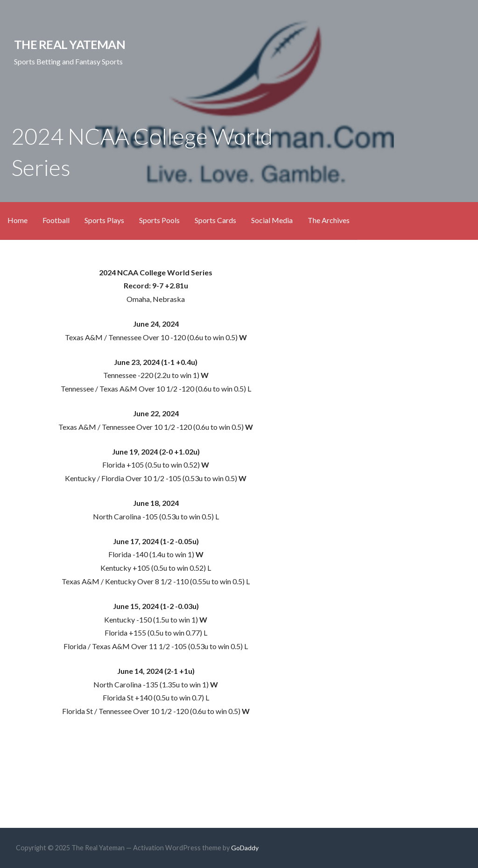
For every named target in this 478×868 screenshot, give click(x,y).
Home (18, 220)
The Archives (329, 220)
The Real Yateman (70, 44)
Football (56, 220)
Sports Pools (159, 220)
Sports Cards (215, 220)
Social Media (272, 220)
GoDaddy (245, 848)
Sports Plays (104, 220)
